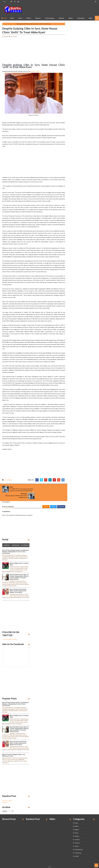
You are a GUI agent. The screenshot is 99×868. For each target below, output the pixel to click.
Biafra (77, 820)
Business (38, 18)
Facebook (61, 500)
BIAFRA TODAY (35, 71)
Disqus (53, 500)
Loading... (5, 796)
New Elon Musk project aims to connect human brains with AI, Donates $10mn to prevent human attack (19, 571)
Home (4, 2)
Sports (77, 840)
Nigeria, (15, 36)
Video (90, 18)
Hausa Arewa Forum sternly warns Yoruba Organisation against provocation (18, 585)
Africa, (12, 36)
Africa (9, 24)
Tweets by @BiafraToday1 (10, 633)
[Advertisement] (64, 9)
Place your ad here (7, 795)
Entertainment (50, 18)
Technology (81, 18)
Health (71, 18)
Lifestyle (61, 18)
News (77, 817)
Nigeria (13, 24)
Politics (29, 18)
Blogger (46, 500)
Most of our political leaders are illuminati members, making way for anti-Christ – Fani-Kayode (15, 546)
